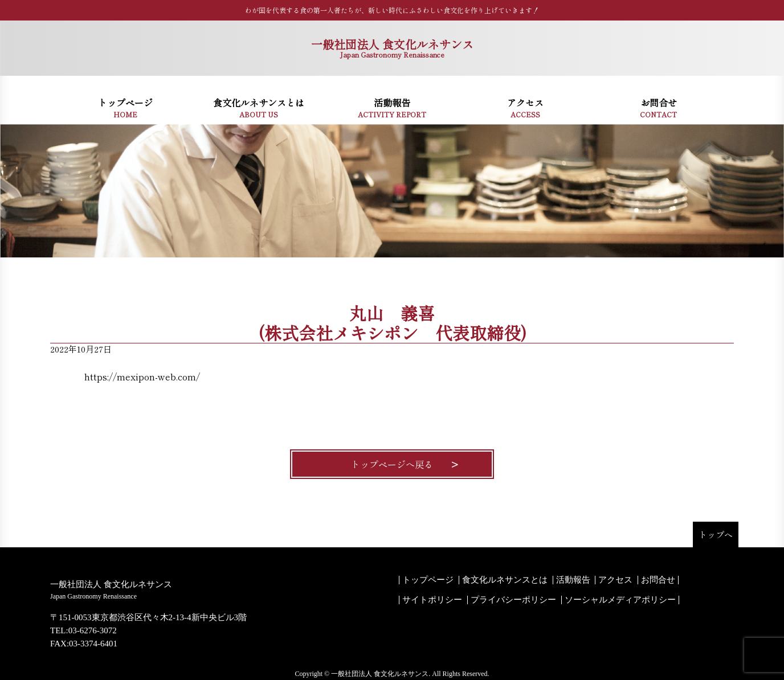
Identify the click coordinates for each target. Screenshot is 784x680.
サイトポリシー (432, 600)
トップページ (428, 580)
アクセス (615, 580)
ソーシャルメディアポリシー (620, 600)
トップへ (716, 534)
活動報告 (573, 580)
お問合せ (658, 580)
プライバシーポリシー (513, 600)
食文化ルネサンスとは (505, 580)
